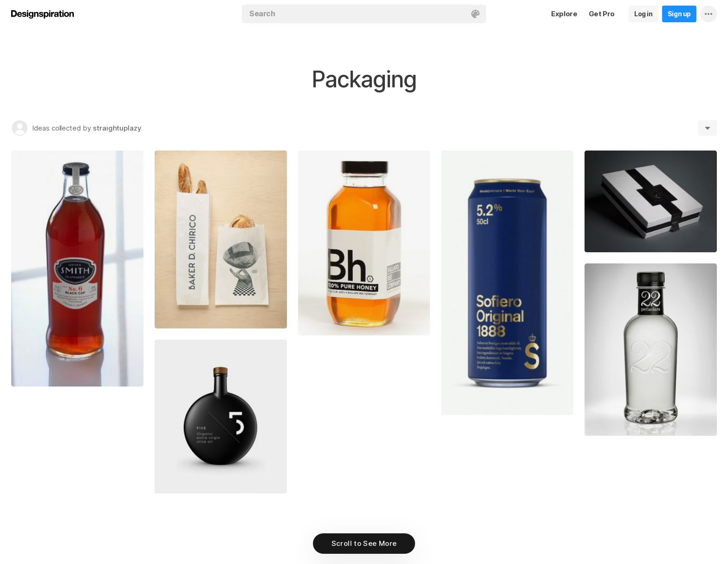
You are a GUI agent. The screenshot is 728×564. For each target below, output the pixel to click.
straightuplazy (117, 128)
